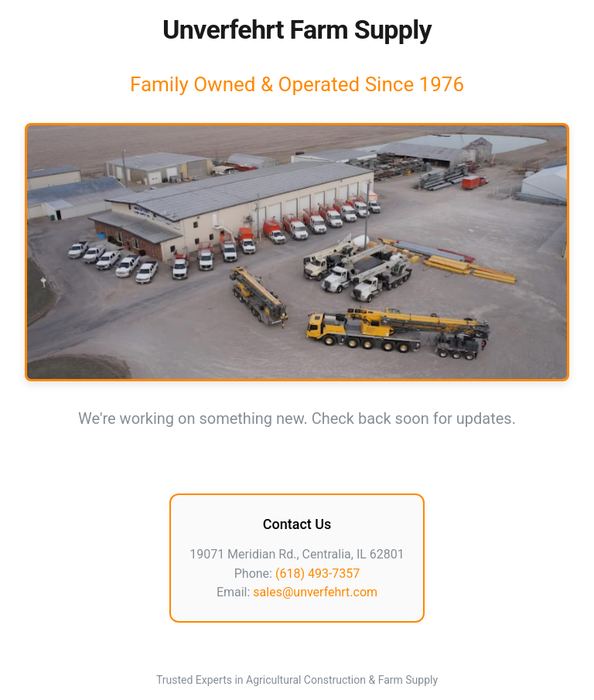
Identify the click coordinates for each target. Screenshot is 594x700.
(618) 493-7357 (317, 574)
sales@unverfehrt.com (315, 592)
